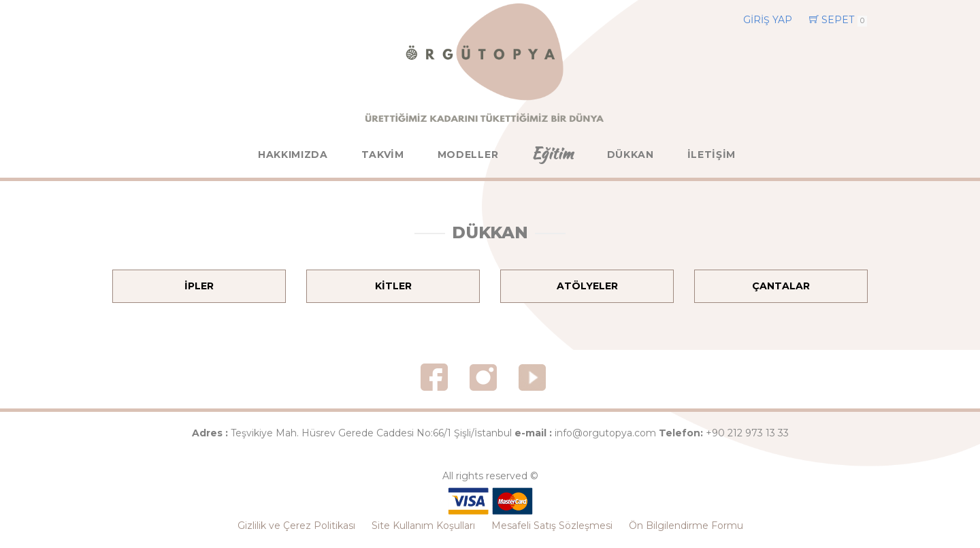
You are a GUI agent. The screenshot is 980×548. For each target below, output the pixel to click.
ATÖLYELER (587, 286)
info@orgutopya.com (605, 433)
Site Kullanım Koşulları (423, 526)
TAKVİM (383, 155)
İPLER (199, 286)
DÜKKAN (631, 155)
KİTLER (393, 286)
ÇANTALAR (781, 286)
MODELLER (468, 155)
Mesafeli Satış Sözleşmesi (552, 526)
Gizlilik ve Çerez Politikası (296, 526)
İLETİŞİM (712, 155)
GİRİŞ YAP (768, 20)
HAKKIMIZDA (293, 155)
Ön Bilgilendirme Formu (686, 526)
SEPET (838, 20)
